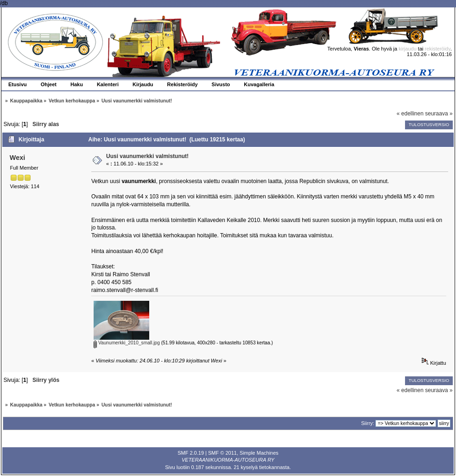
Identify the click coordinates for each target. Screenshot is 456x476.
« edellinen (410, 114)
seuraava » (439, 114)
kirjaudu (408, 49)
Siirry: (367, 423)
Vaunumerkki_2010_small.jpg (127, 343)
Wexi (17, 158)
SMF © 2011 (222, 453)
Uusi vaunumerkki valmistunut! (147, 156)
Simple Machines (259, 453)
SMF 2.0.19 (191, 453)
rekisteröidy (438, 49)
